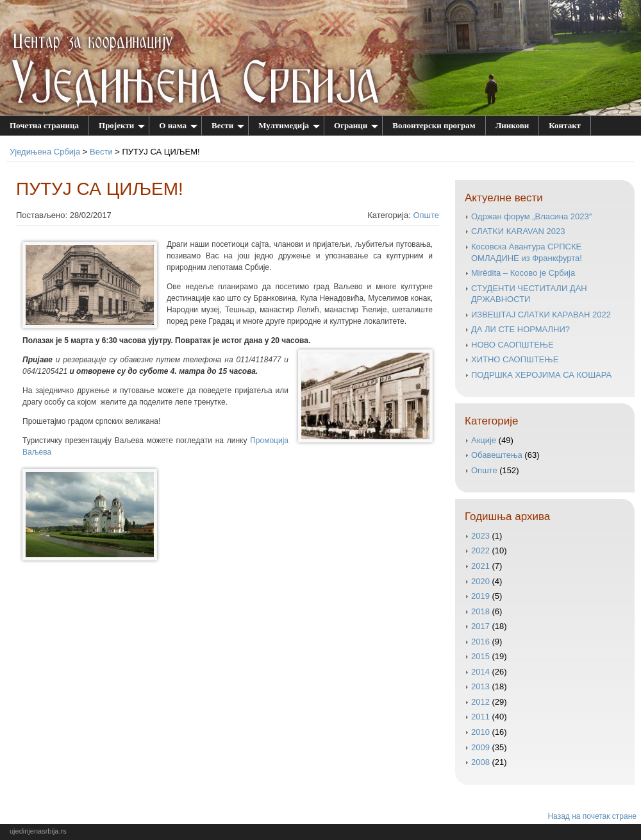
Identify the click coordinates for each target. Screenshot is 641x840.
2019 (480, 596)
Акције (484, 440)
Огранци (356, 125)
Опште (426, 215)
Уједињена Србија (45, 152)
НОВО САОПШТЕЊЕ (512, 345)
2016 (480, 642)
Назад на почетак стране (592, 816)
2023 (480, 536)
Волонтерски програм (434, 125)
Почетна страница (44, 125)
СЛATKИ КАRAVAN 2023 (518, 231)
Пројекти (122, 125)
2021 (480, 566)
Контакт (565, 125)
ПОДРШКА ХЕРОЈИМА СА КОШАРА (541, 375)
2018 (480, 611)
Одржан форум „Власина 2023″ (531, 216)
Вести (228, 125)
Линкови (512, 125)
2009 (480, 747)
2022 (480, 550)
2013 (480, 686)
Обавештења (497, 455)
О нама (178, 125)
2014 (480, 672)
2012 (480, 702)
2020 (480, 581)
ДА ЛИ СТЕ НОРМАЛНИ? (520, 329)
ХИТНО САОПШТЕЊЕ (515, 359)
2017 (480, 626)
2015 (480, 656)
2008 (480, 762)
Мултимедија (289, 125)
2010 (480, 732)
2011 (480, 717)
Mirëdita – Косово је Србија (523, 273)
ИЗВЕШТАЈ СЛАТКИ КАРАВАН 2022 (541, 315)
